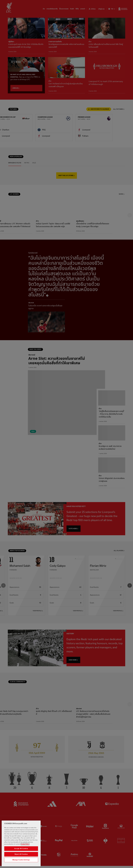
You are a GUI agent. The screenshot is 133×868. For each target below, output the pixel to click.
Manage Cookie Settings (21, 860)
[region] (21, 843)
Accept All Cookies (21, 849)
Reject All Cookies (21, 854)
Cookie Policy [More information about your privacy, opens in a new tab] (25, 844)
